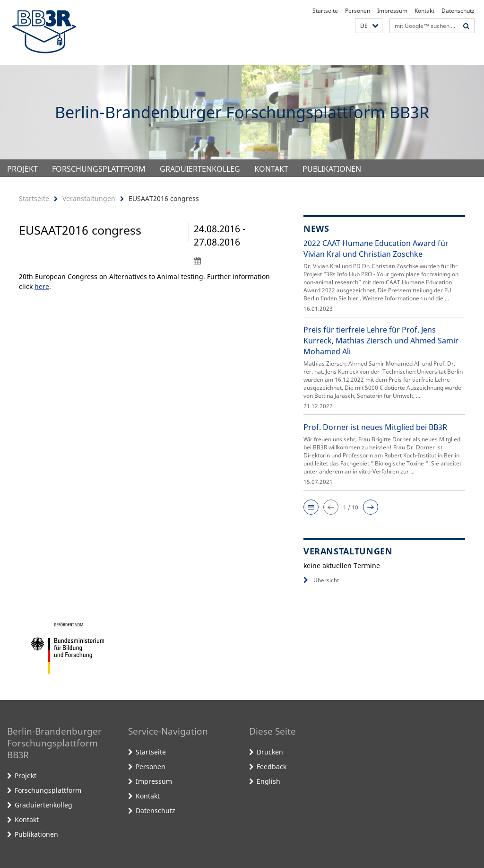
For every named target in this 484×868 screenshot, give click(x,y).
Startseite (325, 11)
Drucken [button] (270, 752)
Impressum (392, 11)
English (268, 781)
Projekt (22, 169)
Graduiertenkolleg (200, 169)
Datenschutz (458, 11)
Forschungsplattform (99, 169)
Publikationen (332, 169)
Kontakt (424, 11)
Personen (358, 11)
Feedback (272, 767)
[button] (369, 26)
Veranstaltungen (89, 198)
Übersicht (321, 580)
